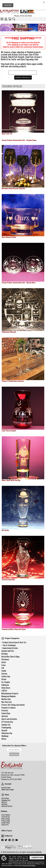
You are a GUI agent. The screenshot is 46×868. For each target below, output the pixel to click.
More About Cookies (29, 865)
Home (3, 33)
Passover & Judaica (8, 708)
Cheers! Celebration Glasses (13, 381)
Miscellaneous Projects (10, 693)
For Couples (6, 682)
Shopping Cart (6, 800)
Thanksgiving (6, 727)
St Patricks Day (7, 722)
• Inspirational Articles (10, 648)
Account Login (6, 788)
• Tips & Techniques (9, 645)
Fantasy (4, 674)
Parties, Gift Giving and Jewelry (13, 705)
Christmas (5, 659)
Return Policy (6, 819)
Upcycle (4, 730)
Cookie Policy (6, 823)
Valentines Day (7, 733)
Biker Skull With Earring (11, 480)
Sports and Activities (9, 719)
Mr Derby (5, 530)
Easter (4, 662)
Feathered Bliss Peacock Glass (14, 629)
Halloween (5, 685)
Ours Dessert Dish (9, 237)
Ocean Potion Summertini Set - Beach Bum (19, 283)
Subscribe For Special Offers (14, 746)
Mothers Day (6, 699)
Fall (3, 668)
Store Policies (6, 815)
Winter (4, 739)
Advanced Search (7, 806)
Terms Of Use (6, 817)
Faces (3, 665)
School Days (6, 713)
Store (3, 795)
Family (4, 671)
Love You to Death (9, 431)
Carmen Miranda (8, 580)
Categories (2, 19)
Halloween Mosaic (9, 332)
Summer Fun (6, 725)
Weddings (5, 736)
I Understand (37, 858)
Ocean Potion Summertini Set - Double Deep (19, 140)
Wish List (4, 802)
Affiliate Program (7, 831)
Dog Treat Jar (7, 134)
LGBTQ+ (4, 691)
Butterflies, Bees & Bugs (10, 657)
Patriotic (5, 710)
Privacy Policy (6, 821)
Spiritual (5, 716)
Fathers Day (6, 676)
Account (3, 784)
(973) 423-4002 (16, 779)
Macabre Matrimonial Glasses (13, 189)
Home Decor (6, 688)
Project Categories (3, 638)
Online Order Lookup (8, 790)
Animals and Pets (8, 651)
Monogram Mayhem (9, 696)
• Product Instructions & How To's (14, 642)
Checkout (4, 804)
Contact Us (5, 825)
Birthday (5, 654)
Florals (4, 679)
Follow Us (3, 836)
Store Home (5, 798)
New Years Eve (7, 702)
